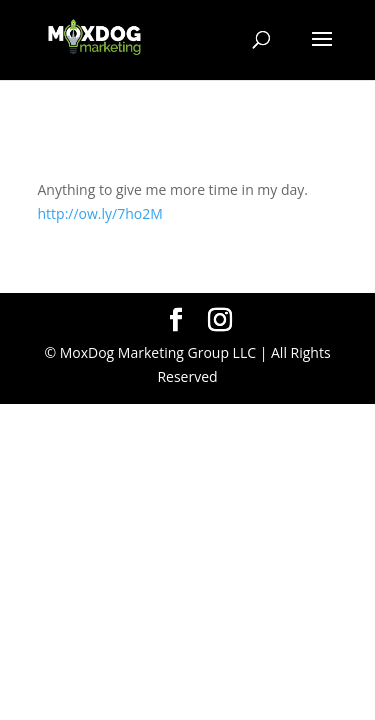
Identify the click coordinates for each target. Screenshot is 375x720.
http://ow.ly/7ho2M (100, 213)
